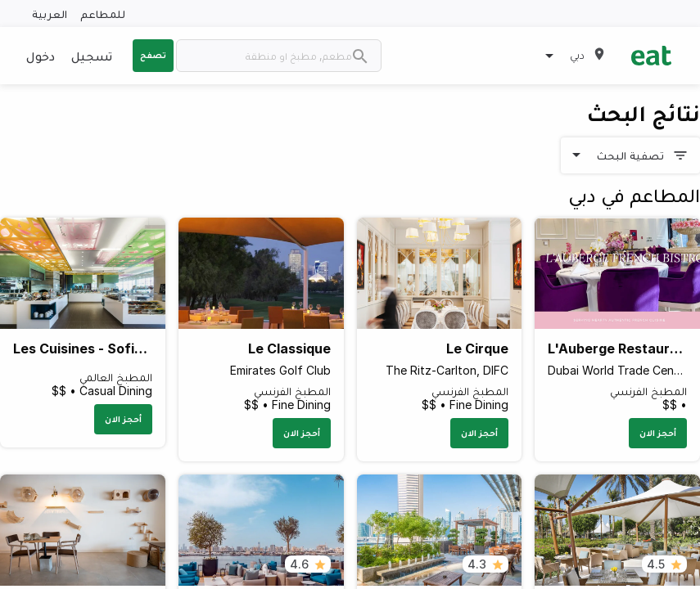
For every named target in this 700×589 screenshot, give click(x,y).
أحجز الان (658, 433)
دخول (41, 56)
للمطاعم (103, 13)
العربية (50, 13)
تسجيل (92, 56)
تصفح (153, 55)
